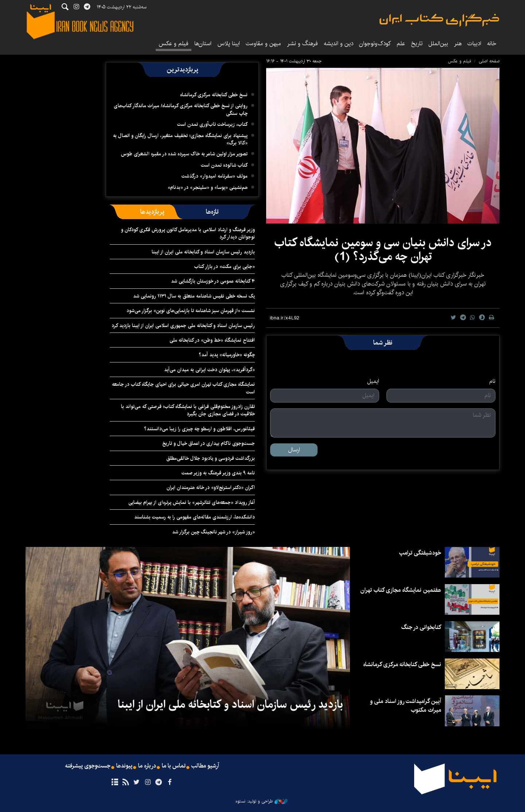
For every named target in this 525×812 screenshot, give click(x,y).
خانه (492, 44)
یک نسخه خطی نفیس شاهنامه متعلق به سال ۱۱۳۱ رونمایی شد (194, 296)
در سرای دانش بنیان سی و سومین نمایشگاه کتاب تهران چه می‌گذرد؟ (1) (383, 250)
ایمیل (373, 381)
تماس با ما (174, 766)
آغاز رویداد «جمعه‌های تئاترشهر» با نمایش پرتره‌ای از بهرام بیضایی (192, 502)
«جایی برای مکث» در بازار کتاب (225, 267)
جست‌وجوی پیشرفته (88, 766)
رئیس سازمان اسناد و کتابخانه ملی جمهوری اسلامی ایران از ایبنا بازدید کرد (183, 326)
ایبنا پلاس (229, 44)
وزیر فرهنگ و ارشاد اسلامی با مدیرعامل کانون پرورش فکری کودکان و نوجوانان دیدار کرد (188, 233)
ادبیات (474, 44)
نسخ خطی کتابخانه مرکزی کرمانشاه (214, 95)
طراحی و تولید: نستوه (262, 801)
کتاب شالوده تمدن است (224, 165)
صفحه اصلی (489, 61)
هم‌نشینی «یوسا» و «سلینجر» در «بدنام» (208, 187)
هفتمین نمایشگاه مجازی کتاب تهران (401, 590)
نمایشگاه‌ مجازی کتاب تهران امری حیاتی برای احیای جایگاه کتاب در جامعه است (183, 388)
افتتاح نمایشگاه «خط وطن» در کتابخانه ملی (212, 340)
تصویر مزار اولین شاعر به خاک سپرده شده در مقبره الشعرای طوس (184, 154)
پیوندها (124, 766)
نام (492, 381)
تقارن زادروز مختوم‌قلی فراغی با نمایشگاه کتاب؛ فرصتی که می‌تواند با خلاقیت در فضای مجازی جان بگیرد (188, 410)
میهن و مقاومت (263, 44)
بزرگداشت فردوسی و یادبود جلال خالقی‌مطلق (211, 458)
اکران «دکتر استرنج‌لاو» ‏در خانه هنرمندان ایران (211, 487)
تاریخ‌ (417, 44)
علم (401, 44)
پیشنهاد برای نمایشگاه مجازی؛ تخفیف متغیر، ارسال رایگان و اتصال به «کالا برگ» (180, 139)
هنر (458, 44)
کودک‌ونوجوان (375, 44)
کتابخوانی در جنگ (421, 627)
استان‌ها (203, 44)
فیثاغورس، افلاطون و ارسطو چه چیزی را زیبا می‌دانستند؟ (199, 429)
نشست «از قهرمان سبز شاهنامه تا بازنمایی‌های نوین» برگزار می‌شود (191, 311)
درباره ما (147, 766)
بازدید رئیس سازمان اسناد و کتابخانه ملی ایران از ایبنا (203, 252)
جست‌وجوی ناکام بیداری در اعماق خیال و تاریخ (209, 443)
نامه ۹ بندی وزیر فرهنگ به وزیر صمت (218, 473)
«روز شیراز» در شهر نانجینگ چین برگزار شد (213, 532)
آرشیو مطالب (205, 766)
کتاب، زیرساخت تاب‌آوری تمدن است (212, 124)
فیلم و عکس (174, 44)
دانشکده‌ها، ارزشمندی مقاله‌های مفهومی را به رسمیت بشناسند (195, 517)
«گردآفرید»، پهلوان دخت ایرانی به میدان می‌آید (209, 370)
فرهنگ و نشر (302, 44)
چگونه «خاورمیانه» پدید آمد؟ (227, 355)
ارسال (294, 450)
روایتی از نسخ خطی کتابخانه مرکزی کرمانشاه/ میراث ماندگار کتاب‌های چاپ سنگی (181, 109)
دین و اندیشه (339, 44)
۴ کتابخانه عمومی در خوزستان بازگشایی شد (213, 281)
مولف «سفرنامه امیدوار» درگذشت (215, 176)
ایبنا (439, 20)
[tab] (212, 212)
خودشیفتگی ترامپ (420, 553)
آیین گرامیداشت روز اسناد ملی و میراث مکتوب (406, 706)
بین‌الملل (438, 44)
